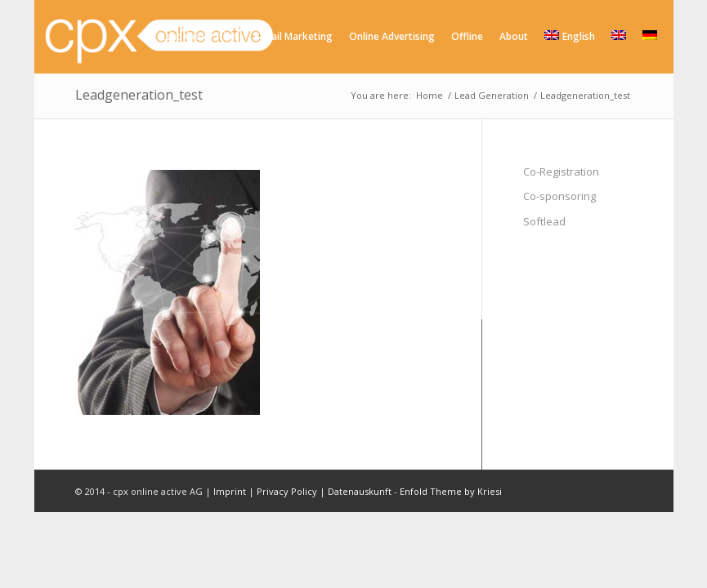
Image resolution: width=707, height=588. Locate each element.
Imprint (230, 491)
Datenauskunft (360, 491)
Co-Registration (561, 171)
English (570, 36)
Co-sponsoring (559, 196)
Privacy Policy (287, 491)
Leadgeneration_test (139, 95)
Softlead (544, 221)
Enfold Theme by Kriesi (451, 491)
